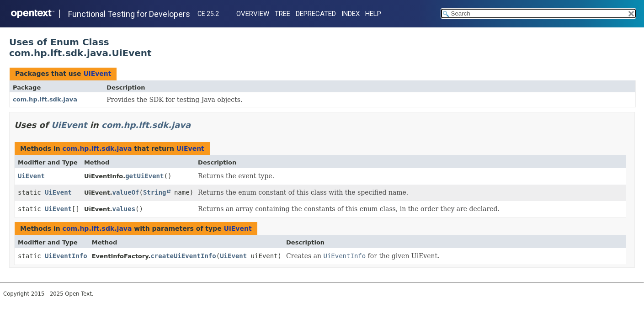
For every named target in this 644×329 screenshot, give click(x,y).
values (124, 209)
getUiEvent (144, 176)
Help (373, 14)
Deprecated (316, 14)
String (155, 192)
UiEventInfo (66, 256)
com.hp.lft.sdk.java (45, 99)
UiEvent (97, 74)
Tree (282, 14)
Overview (253, 14)
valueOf (125, 192)
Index (351, 14)
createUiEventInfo (183, 256)
